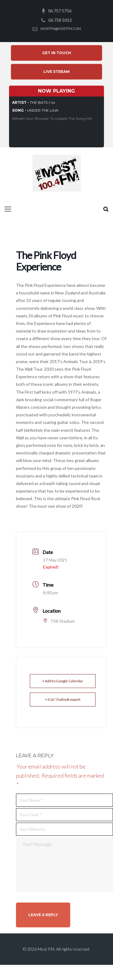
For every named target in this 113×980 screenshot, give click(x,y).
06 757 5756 (60, 11)
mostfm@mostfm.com (61, 29)
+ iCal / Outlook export (63, 699)
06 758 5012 (60, 20)
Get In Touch (57, 53)
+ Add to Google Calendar (63, 681)
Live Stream (56, 72)
